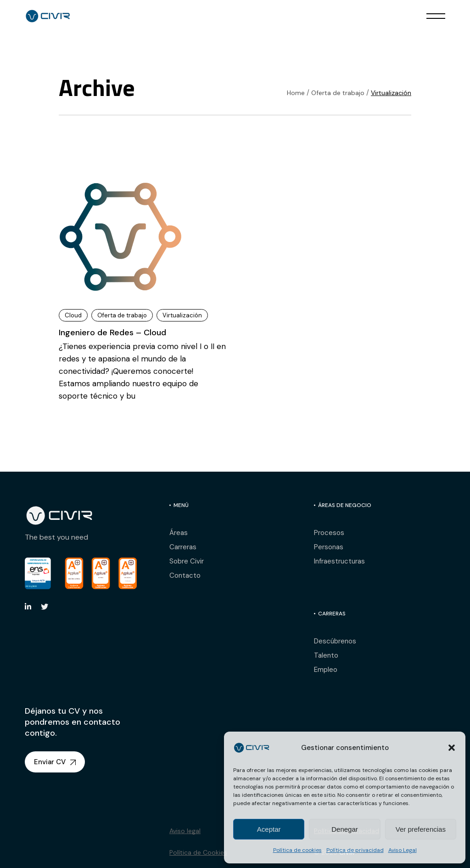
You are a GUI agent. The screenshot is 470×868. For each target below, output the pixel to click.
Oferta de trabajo (122, 315)
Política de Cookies (198, 852)
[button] (452, 748)
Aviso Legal (403, 850)
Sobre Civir (187, 561)
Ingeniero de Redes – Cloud (112, 333)
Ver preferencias (421, 829)
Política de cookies (297, 850)
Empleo (326, 670)
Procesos (329, 533)
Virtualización (182, 315)
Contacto (185, 575)
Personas (329, 547)
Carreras (183, 547)
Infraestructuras (339, 561)
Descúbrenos (335, 641)
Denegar (345, 829)
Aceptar (269, 829)
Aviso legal (185, 831)
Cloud (73, 315)
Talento (326, 655)
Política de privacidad (355, 850)
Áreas (179, 533)
